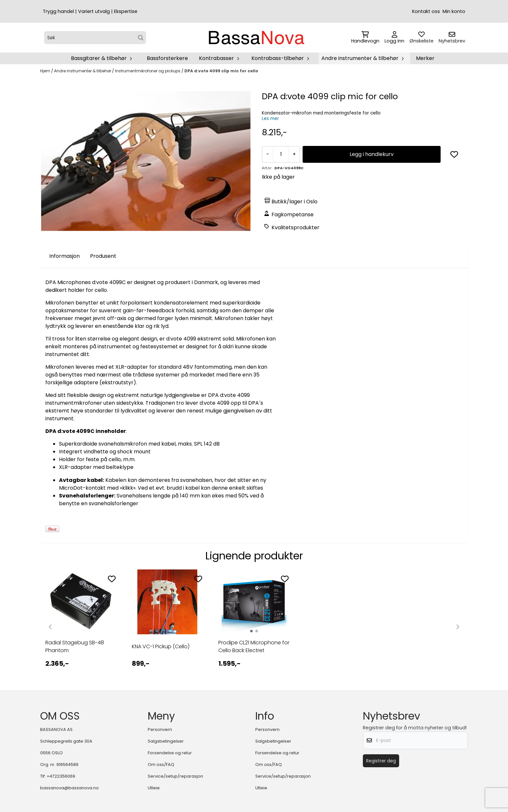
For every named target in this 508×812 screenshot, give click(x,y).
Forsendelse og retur (170, 753)
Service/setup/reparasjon (175, 776)
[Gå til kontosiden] (394, 38)
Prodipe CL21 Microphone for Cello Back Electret (254, 646)
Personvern (160, 729)
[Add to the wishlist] (112, 579)
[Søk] (95, 38)
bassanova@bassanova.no (69, 788)
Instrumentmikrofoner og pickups (148, 71)
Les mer (270, 119)
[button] (454, 154)
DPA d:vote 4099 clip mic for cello (221, 71)
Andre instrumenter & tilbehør (83, 71)
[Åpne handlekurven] (365, 38)
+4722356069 (61, 776)
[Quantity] (281, 154)
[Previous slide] (51, 627)
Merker (425, 58)
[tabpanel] (81, 624)
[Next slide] (457, 627)
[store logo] (256, 38)
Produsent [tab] (103, 256)
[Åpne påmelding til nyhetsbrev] (452, 38)
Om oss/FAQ (161, 764)
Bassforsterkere (167, 58)
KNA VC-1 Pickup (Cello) (161, 646)
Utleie (154, 788)
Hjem (46, 71)
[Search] (141, 38)
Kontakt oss (426, 11)
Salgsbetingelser (166, 741)
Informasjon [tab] (64, 256)
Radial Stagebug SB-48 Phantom (75, 646)
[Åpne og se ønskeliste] (421, 38)
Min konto (454, 11)
